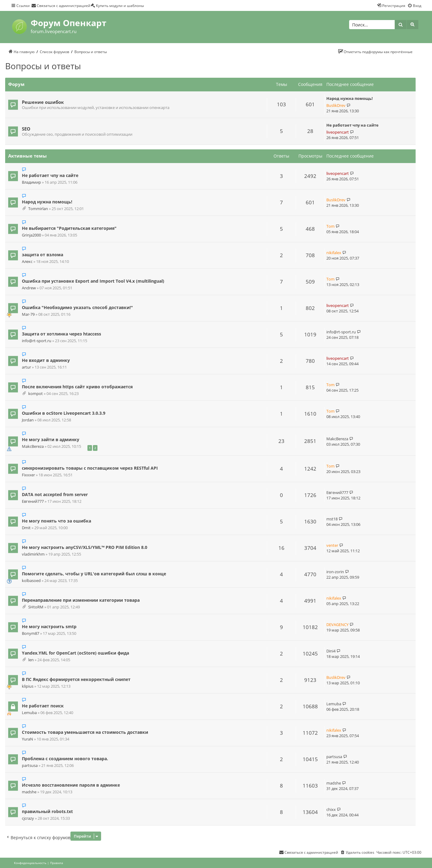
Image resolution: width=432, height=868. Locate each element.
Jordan (28, 420)
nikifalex (334, 253)
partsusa (30, 766)
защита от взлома (43, 255)
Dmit (26, 528)
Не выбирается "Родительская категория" (69, 228)
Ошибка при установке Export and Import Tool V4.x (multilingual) (93, 281)
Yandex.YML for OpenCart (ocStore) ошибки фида (75, 653)
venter (332, 545)
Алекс (27, 262)
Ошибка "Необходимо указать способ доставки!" (77, 307)
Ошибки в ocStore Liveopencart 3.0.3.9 (64, 413)
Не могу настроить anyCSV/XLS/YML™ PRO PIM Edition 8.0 (85, 547)
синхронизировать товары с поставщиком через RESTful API (90, 468)
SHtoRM (36, 607)
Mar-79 (28, 314)
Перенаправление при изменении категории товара (81, 600)
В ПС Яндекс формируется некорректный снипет (76, 679)
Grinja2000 (31, 235)
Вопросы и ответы (43, 66)
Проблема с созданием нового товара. (65, 759)
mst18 (332, 519)
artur (26, 367)
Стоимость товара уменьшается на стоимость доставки (85, 732)
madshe (29, 792)
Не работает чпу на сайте (352, 125)
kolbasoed (31, 581)
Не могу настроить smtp (49, 626)
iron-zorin (335, 572)
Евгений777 (33, 501)
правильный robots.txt (47, 811)
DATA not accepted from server (55, 494)
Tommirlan (38, 209)
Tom (330, 226)
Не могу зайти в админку (51, 439)
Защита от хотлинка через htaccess (61, 334)
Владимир (31, 182)
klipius (28, 686)
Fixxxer (28, 475)
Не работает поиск (43, 706)
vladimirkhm (33, 554)
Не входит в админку (46, 360)
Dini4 (331, 651)
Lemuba (29, 713)
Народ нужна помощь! (350, 98)
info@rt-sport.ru (37, 341)
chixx (331, 809)
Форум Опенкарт (68, 23)
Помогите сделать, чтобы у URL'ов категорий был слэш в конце (94, 574)
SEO (26, 129)
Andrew (29, 288)
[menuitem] (61, 5)
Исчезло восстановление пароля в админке (71, 785)
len (31, 660)
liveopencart (338, 132)
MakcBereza (33, 446)
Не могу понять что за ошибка (56, 521)
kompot (36, 394)
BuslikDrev (336, 105)
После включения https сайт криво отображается (77, 387)
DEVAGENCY (337, 625)
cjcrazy (28, 818)
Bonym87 (31, 633)
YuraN (27, 739)
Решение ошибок (43, 102)
